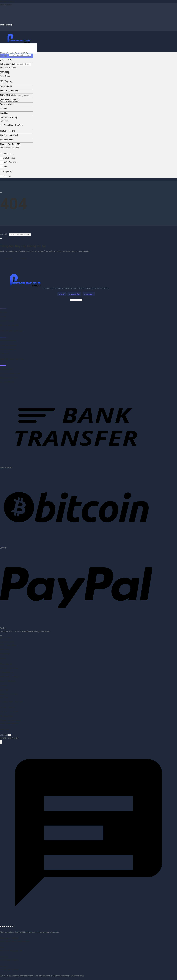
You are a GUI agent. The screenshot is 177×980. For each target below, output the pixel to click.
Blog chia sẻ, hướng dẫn (9, 325)
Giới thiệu (4, 312)
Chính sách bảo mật (8, 349)
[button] (6, 82)
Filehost (4, 109)
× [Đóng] (10, 735)
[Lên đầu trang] (1, 635)
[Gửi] (1, 238)
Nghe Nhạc (5, 76)
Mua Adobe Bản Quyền (9, 378)
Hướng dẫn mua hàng (8, 345)
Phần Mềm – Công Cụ (10, 100)
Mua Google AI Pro (7, 369)
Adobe (4, 167)
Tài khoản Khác (7, 140)
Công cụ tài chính (8, 104)
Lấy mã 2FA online (7, 321)
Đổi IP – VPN (6, 60)
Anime (3, 81)
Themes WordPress (9, 144)
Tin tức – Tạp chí (7, 131)
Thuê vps (5, 177)
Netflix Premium (8, 162)
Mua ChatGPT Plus (7, 382)
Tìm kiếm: (4, 235)
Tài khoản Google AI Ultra (10, 373)
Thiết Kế (4, 95)
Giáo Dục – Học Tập (9, 117)
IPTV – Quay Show (8, 68)
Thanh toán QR (6, 25)
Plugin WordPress (8, 147)
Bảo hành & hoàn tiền (8, 341)
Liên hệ (3, 317)
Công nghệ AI (6, 664)
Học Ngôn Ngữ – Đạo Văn (11, 125)
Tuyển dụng (5, 354)
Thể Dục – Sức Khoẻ (9, 91)
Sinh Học (4, 113)
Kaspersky (6, 172)
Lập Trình (4, 121)
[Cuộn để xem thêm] (1, 193)
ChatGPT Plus (7, 158)
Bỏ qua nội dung (7, 2)
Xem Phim (4, 72)
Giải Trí (3, 64)
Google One (7, 154)
